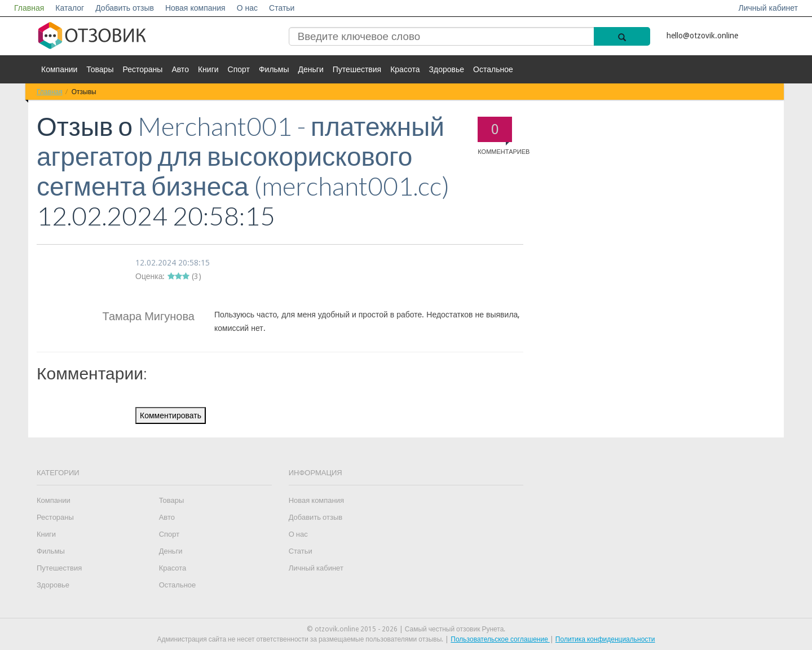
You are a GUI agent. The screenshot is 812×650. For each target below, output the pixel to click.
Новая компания (195, 8)
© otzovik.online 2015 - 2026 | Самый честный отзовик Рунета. (406, 629)
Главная (29, 8)
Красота (405, 69)
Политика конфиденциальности (605, 639)
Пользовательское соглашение (500, 639)
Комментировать (171, 415)
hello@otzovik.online (702, 36)
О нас (247, 8)
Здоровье (447, 69)
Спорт (239, 69)
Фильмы (274, 69)
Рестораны (142, 69)
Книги (208, 69)
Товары (100, 69)
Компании (59, 69)
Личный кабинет (768, 8)
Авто (180, 69)
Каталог (70, 8)
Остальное (493, 69)
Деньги (311, 69)
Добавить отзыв (125, 8)
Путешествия (357, 69)
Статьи (282, 8)
